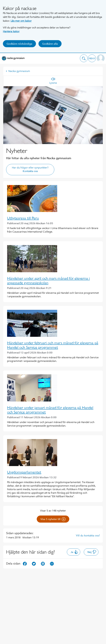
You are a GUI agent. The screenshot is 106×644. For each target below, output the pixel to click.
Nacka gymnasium (18, 71)
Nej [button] (92, 552)
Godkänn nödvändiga (19, 44)
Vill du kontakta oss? (88, 535)
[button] (84, 58)
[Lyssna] (53, 81)
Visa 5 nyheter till (53, 519)
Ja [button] (74, 552)
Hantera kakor (11, 31)
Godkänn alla (50, 44)
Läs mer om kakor (21, 21)
